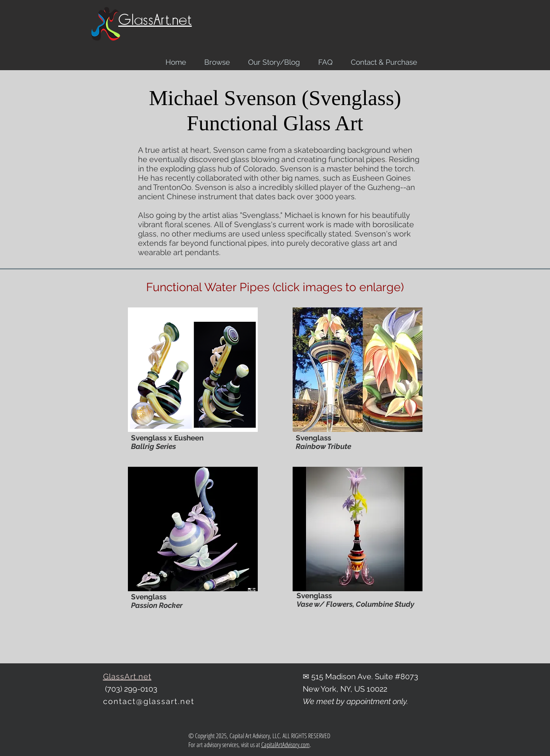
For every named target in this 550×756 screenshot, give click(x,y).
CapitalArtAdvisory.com (285, 745)
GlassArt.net (155, 20)
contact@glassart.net (149, 701)
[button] (193, 370)
